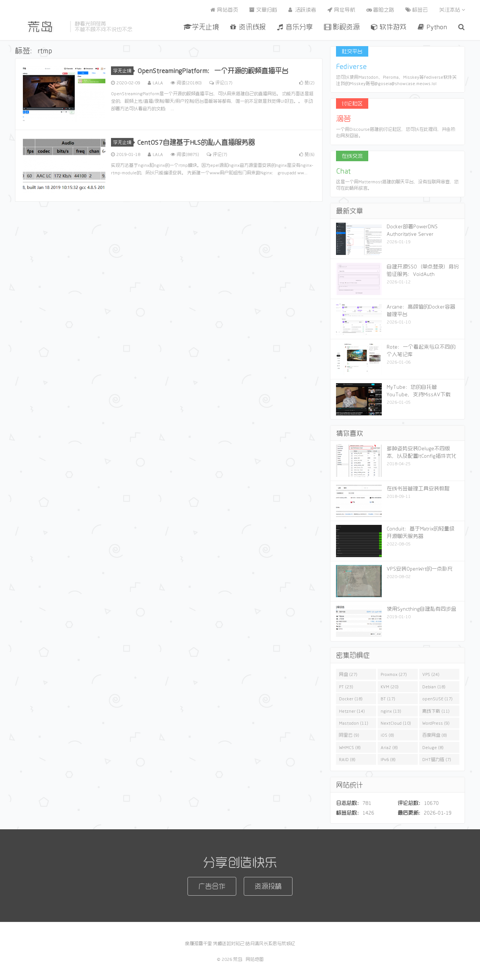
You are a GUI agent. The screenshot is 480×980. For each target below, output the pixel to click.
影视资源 (342, 27)
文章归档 (263, 10)
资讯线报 (248, 27)
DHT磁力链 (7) (437, 759)
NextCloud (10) (396, 723)
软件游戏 (389, 27)
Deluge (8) (433, 747)
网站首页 (224, 10)
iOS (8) (387, 735)
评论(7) (217, 154)
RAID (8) (347, 759)
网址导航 (341, 10)
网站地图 (255, 959)
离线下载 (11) (436, 711)
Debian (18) (434, 686)
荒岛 (41, 27)
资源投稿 (268, 886)
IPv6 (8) (388, 759)
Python (432, 27)
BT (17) (388, 698)
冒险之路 (380, 10)
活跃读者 (302, 10)
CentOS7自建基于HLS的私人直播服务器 (196, 142)
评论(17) (221, 82)
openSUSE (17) (437, 698)
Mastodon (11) (354, 723)
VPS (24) (431, 674)
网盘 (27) (348, 674)
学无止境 (201, 27)
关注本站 (452, 10)
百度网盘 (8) (435, 735)
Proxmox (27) (394, 674)
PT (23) (346, 686)
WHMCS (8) (350, 747)
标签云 (417, 10)
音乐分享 (295, 27)
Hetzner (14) (352, 711)
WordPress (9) (436, 723)
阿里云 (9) (349, 735)
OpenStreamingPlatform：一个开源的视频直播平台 (213, 70)
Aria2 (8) (389, 747)
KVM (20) (390, 686)
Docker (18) (351, 698)
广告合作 (212, 886)
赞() (307, 83)
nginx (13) (391, 711)
